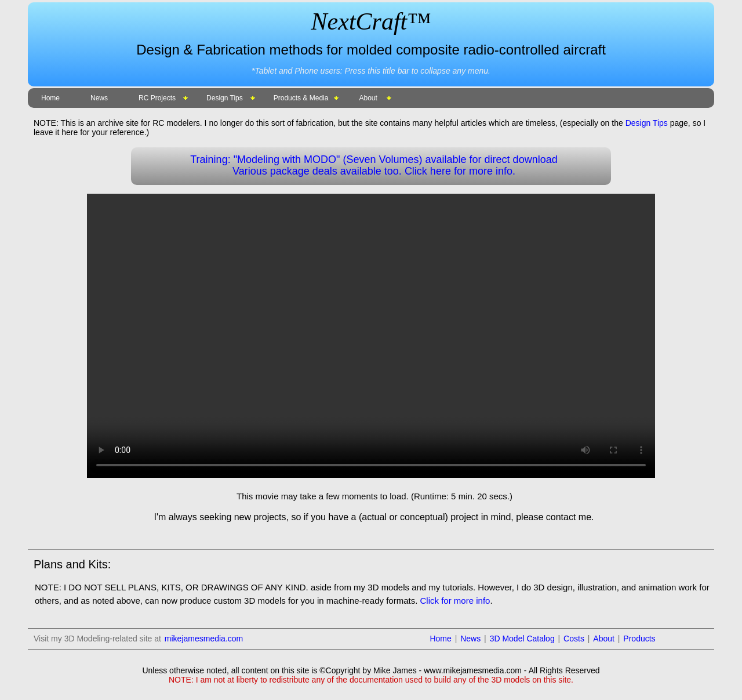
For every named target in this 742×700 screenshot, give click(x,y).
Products (639, 639)
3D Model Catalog (522, 639)
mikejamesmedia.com (204, 639)
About (368, 98)
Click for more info (455, 601)
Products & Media (301, 98)
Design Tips (225, 98)
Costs (574, 639)
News (99, 98)
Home (50, 98)
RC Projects (157, 98)
